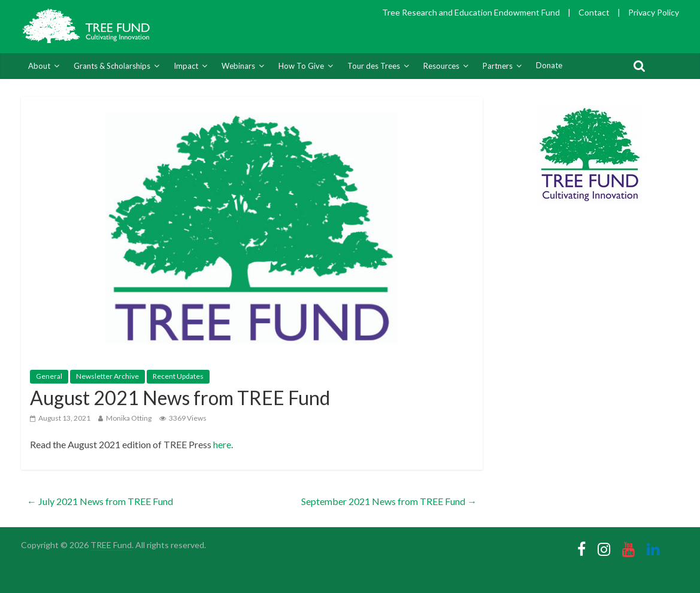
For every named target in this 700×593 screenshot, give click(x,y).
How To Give (301, 66)
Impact (186, 66)
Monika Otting (129, 418)
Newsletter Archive (107, 376)
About (39, 66)
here (222, 444)
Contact (594, 12)
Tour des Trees (374, 66)
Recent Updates (178, 376)
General (49, 376)
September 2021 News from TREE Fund (389, 501)
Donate (549, 65)
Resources (441, 66)
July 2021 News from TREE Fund (100, 501)
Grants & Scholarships (112, 66)
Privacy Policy (654, 12)
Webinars (238, 66)
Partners (498, 66)
